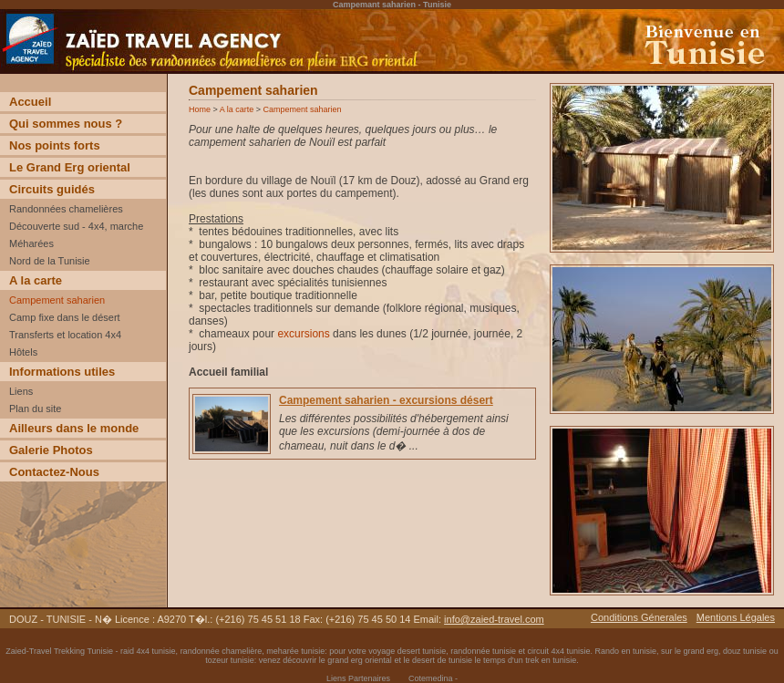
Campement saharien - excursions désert (386, 400)
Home (200, 109)
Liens (21, 391)
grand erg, (704, 651)
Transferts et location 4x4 (65, 335)
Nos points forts (55, 145)
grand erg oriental (360, 660)
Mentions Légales (736, 617)
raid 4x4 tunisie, (150, 651)
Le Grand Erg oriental (70, 167)
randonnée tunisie (483, 651)
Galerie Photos (51, 450)
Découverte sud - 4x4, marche (76, 226)
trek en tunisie (551, 660)
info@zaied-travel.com (494, 619)
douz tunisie (745, 651)
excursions (303, 334)
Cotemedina (431, 678)
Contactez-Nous (54, 472)
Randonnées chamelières (66, 209)
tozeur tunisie (230, 660)
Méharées (31, 243)
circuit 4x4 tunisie (558, 651)
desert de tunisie (442, 660)
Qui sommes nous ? (66, 124)
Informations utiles (62, 372)
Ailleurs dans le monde (74, 428)
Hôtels (23, 352)
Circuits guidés (52, 189)
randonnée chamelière (222, 651)
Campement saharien (57, 300)
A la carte (36, 280)
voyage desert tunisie (407, 651)
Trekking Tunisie (83, 651)
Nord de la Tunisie (50, 261)
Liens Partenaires (358, 678)
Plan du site (35, 409)
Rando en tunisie (625, 651)
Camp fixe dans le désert (65, 317)
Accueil (30, 102)
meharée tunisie (295, 651)
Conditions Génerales (639, 617)
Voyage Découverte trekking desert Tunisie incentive (127, 73)
